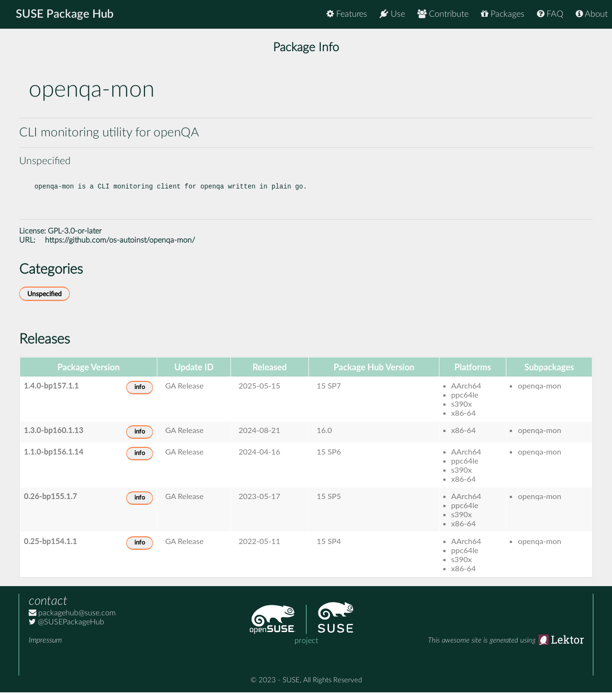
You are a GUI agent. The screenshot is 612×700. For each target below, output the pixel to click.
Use (392, 14)
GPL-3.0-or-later (75, 239)
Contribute (443, 14)
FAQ (550, 14)
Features (347, 14)
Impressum (45, 648)
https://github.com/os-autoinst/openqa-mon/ (120, 248)
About (592, 14)
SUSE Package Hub (65, 14)
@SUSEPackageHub (66, 630)
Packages (503, 14)
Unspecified (44, 302)
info (140, 395)
